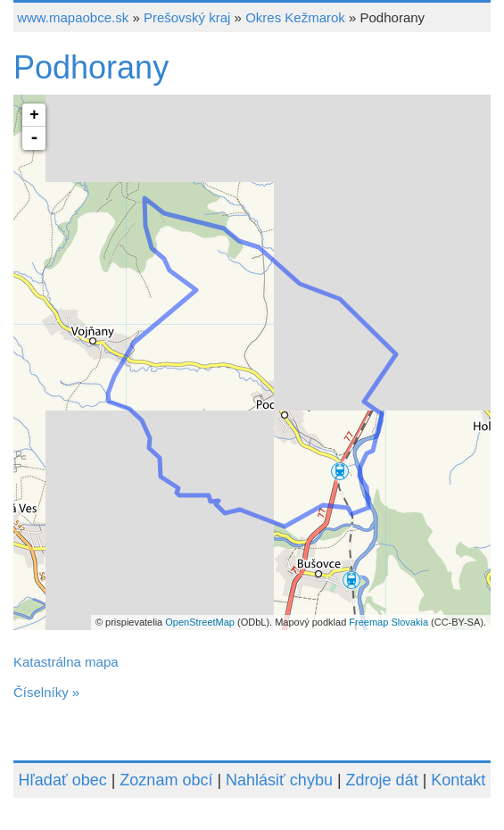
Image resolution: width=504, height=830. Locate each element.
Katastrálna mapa (66, 662)
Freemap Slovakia (388, 622)
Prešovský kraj (187, 17)
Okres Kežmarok (295, 17)
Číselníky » (46, 692)
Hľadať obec (63, 780)
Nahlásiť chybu (279, 780)
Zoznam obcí (166, 780)
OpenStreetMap (200, 622)
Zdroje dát (382, 780)
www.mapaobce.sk (73, 17)
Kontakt (458, 780)
